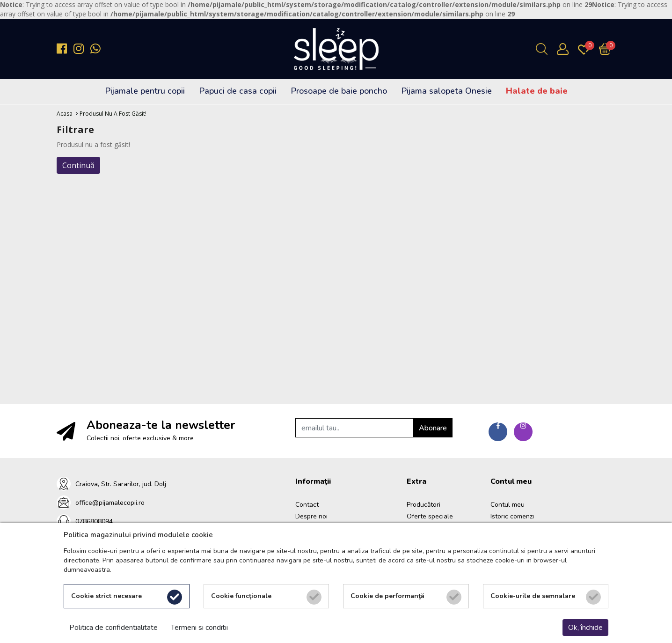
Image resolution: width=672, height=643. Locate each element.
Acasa (65, 114)
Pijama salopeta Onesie (446, 91)
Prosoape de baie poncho (339, 91)
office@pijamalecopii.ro (110, 503)
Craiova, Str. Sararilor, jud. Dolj (121, 484)
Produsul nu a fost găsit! (113, 114)
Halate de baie (537, 91)
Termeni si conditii (199, 628)
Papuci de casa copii (238, 91)
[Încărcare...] (607, 49)
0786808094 (94, 521)
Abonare (433, 428)
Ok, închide (585, 628)
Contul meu (508, 505)
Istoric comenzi (512, 516)
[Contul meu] (565, 49)
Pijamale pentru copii (145, 91)
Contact (307, 505)
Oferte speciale (430, 516)
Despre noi (311, 516)
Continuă (78, 165)
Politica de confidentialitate (113, 628)
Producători (424, 505)
